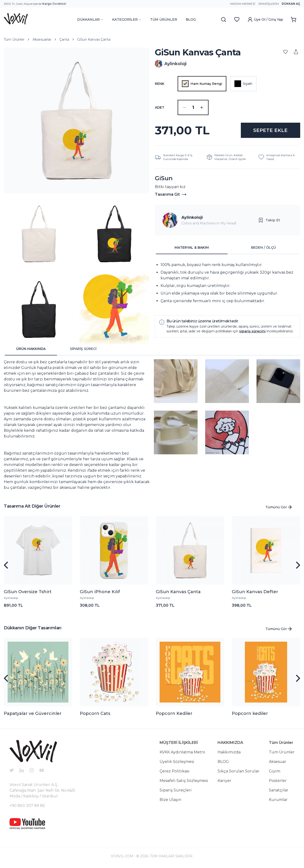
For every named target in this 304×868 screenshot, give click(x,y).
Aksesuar (278, 762)
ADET (160, 107)
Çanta (64, 39)
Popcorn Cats (95, 713)
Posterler (278, 781)
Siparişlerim (268, 4)
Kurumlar (278, 800)
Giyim (275, 771)
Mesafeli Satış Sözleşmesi (184, 781)
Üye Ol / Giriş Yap (265, 19)
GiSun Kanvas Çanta (94, 39)
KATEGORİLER (127, 19)
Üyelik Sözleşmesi (177, 762)
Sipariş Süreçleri (176, 790)
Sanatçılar (279, 790)
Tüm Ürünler (14, 39)
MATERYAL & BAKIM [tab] (192, 247)
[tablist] (228, 248)
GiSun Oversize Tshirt (28, 592)
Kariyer (224, 781)
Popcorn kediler (250, 713)
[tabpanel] (228, 283)
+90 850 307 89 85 (27, 806)
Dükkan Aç (291, 4)
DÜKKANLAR (90, 19)
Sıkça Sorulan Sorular (238, 771)
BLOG (191, 19)
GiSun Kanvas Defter (255, 592)
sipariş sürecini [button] (252, 331)
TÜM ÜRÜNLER (164, 19)
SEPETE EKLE (270, 130)
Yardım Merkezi (243, 4)
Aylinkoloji (192, 217)
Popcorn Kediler (174, 713)
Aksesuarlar (42, 39)
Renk (160, 84)
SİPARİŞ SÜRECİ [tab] (83, 349)
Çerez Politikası (175, 771)
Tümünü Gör (279, 507)
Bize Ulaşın (170, 800)
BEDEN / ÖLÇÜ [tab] (264, 247)
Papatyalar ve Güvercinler (33, 713)
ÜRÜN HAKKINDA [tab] (31, 349)
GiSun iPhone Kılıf (100, 592)
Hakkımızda (229, 752)
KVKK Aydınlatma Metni (182, 752)
